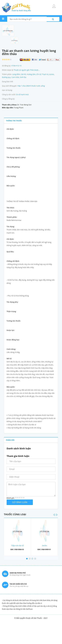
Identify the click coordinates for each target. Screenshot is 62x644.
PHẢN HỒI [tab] (10, 440)
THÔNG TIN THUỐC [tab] (14, 121)
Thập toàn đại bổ (17, 546)
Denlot (44, 546)
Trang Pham (19, 108)
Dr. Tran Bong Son (24, 105)
